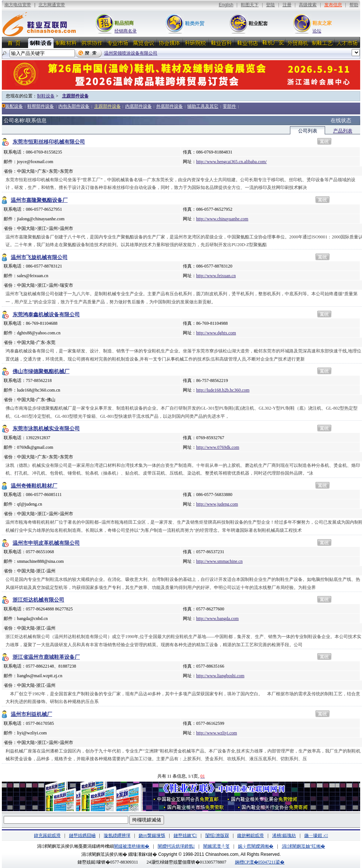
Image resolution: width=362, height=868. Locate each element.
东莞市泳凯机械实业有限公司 (46, 429)
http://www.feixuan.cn (216, 276)
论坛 (317, 31)
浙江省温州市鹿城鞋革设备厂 (46, 657)
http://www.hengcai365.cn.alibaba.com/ (231, 162)
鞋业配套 (258, 23)
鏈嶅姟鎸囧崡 (82, 836)
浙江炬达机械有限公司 (38, 600)
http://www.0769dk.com (218, 447)
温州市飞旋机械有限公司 (39, 257)
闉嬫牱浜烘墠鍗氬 (176, 846)
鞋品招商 (124, 23)
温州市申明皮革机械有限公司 (46, 543)
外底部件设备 (170, 106)
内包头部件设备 (74, 106)
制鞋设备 (46, 96)
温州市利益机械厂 (31, 714)
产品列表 (343, 131)
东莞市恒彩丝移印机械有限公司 (49, 142)
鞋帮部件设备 (41, 106)
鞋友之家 (322, 23)
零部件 (229, 106)
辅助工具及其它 (203, 106)
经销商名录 (126, 31)
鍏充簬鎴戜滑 (47, 836)
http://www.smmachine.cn (219, 561)
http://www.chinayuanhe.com (222, 219)
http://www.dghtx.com (216, 333)
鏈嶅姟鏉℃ (185, 836)
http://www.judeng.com (217, 504)
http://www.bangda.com (217, 619)
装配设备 (14, 106)
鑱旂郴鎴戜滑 (250, 836)
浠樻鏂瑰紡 (284, 836)
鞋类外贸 (195, 23)
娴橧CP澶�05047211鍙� (260, 862)
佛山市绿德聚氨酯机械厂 (41, 371)
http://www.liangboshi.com (220, 676)
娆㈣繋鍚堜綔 (152, 836)
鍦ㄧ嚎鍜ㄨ (316, 836)
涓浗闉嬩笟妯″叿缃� (303, 846)
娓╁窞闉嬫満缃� (256, 846)
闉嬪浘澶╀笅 (216, 846)
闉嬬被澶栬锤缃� (132, 846)
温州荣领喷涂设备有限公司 (131, 53)
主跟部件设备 (75, 96)
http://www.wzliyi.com (217, 733)
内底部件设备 (139, 106)
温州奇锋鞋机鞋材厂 (34, 486)
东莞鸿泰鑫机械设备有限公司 (46, 315)
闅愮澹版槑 (217, 836)
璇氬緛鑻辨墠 (117, 836)
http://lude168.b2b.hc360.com (223, 390)
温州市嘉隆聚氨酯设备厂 (39, 200)
